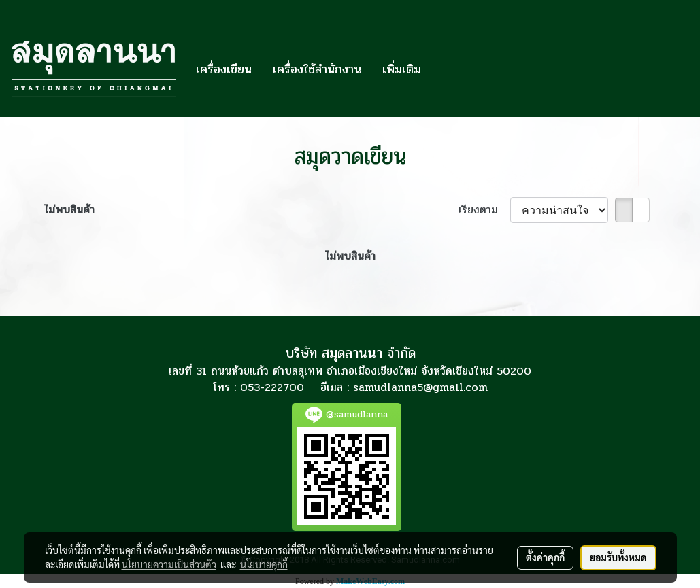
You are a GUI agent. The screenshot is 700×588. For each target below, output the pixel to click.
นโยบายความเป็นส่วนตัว (169, 564)
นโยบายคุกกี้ (264, 564)
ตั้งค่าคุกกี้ (545, 557)
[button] (444, 69)
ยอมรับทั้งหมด (618, 557)
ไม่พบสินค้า (69, 210)
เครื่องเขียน (224, 69)
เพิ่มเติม (402, 69)
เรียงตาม (484, 210)
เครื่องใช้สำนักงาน (317, 69)
